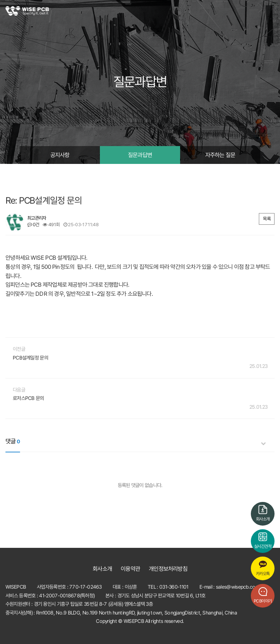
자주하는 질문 (220, 155)
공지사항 (60, 155)
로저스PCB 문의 (28, 398)
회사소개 (103, 569)
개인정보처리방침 (168, 569)
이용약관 (130, 569)
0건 (33, 225)
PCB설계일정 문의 (30, 358)
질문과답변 (140, 155)
